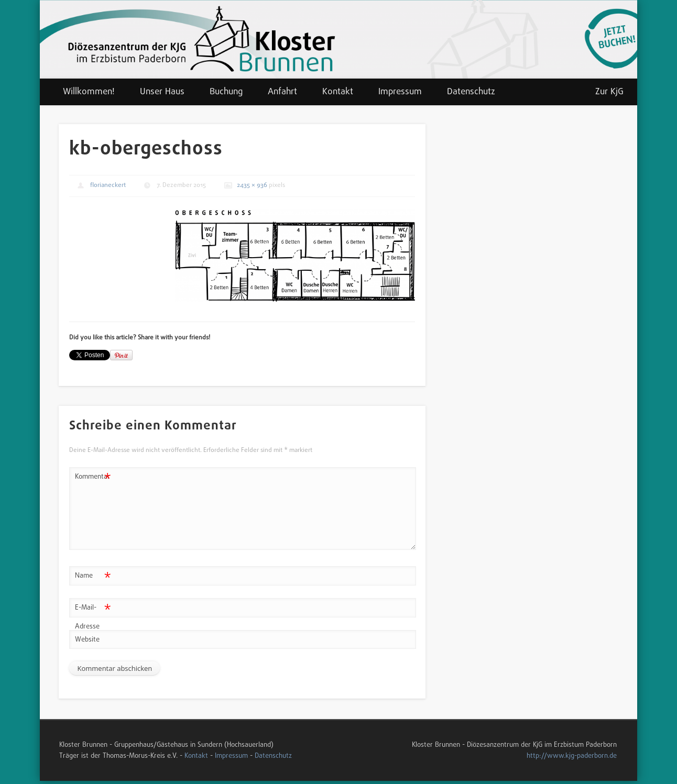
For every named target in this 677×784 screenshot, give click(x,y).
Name (93, 576)
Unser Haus (162, 92)
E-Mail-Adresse (93, 615)
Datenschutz (471, 92)
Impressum (400, 92)
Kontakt (338, 92)
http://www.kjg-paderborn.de (572, 756)
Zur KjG (609, 92)
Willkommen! (89, 92)
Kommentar (93, 477)
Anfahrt (282, 92)
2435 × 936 (252, 185)
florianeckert (108, 185)
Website (87, 640)
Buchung (226, 92)
